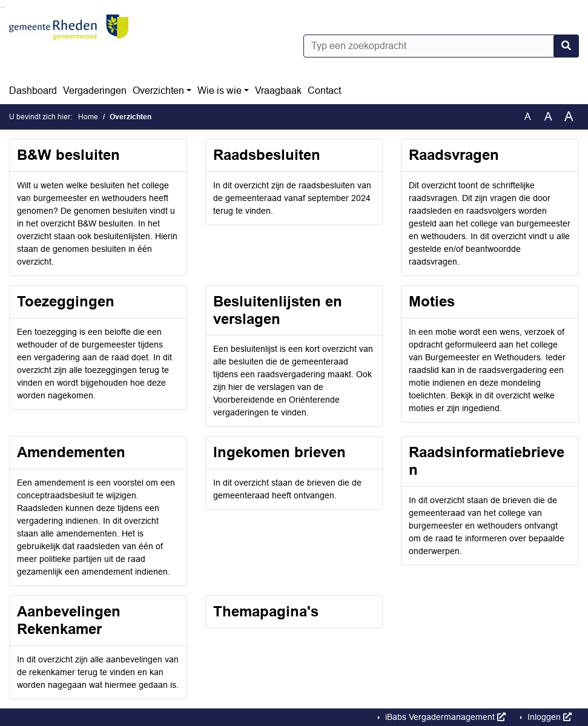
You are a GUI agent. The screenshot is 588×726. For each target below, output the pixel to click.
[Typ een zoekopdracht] (441, 46)
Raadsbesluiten (267, 155)
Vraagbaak (278, 91)
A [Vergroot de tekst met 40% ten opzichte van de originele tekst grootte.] (569, 117)
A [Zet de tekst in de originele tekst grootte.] (528, 117)
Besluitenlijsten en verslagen (278, 310)
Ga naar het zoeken (2, 8)
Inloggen (548, 717)
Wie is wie (220, 91)
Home (88, 117)
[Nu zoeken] (566, 46)
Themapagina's (266, 611)
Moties (432, 301)
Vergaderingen (95, 91)
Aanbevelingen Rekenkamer (69, 620)
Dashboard (33, 91)
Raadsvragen (454, 155)
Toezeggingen (66, 301)
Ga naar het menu (3, 8)
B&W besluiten (68, 155)
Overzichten (158, 91)
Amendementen (71, 452)
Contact (324, 91)
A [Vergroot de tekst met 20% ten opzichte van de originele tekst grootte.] (548, 117)
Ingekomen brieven (279, 452)
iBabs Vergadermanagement (444, 717)
